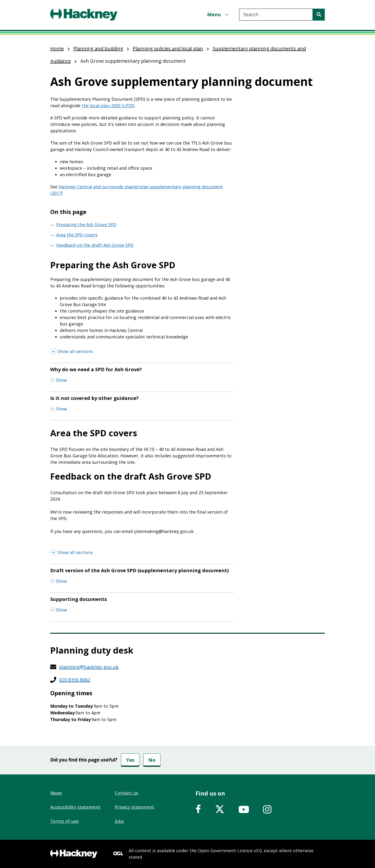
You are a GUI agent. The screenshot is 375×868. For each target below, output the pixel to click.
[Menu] (218, 14)
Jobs (119, 821)
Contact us (127, 793)
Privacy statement (135, 807)
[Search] (319, 15)
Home (57, 48)
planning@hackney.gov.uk (89, 667)
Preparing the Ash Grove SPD (86, 224)
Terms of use (64, 821)
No (152, 760)
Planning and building (98, 48)
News (56, 793)
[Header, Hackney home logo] (84, 15)
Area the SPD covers (77, 235)
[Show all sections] (72, 351)
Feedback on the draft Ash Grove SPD (95, 245)
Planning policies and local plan (168, 48)
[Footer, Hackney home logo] (74, 854)
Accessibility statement (75, 807)
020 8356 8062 (75, 680)
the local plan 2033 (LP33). (108, 106)
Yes (130, 760)
